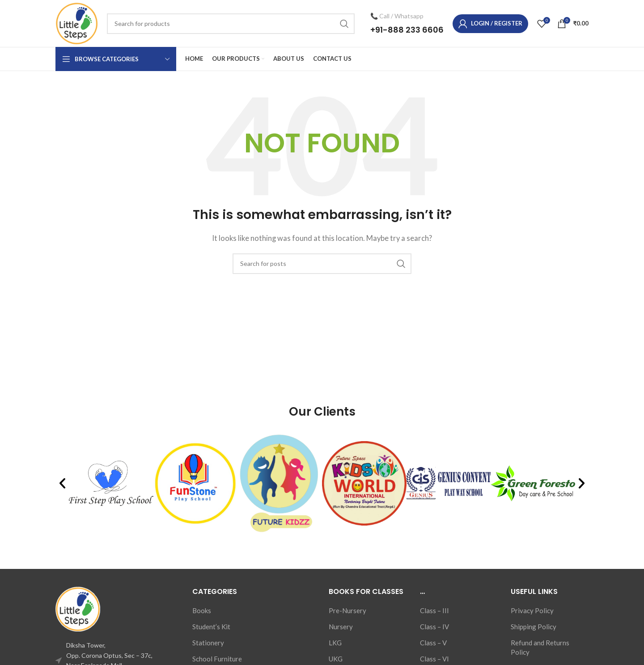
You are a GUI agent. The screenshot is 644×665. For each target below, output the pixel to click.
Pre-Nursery (347, 610)
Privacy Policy (532, 610)
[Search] (231, 24)
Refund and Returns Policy (540, 647)
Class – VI (434, 659)
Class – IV (434, 627)
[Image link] (78, 608)
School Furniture (217, 659)
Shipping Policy (534, 627)
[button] (62, 483)
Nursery (341, 627)
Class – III (434, 610)
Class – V (433, 643)
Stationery (208, 643)
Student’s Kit (211, 627)
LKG (335, 643)
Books (202, 610)
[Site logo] (77, 22)
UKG (336, 659)
